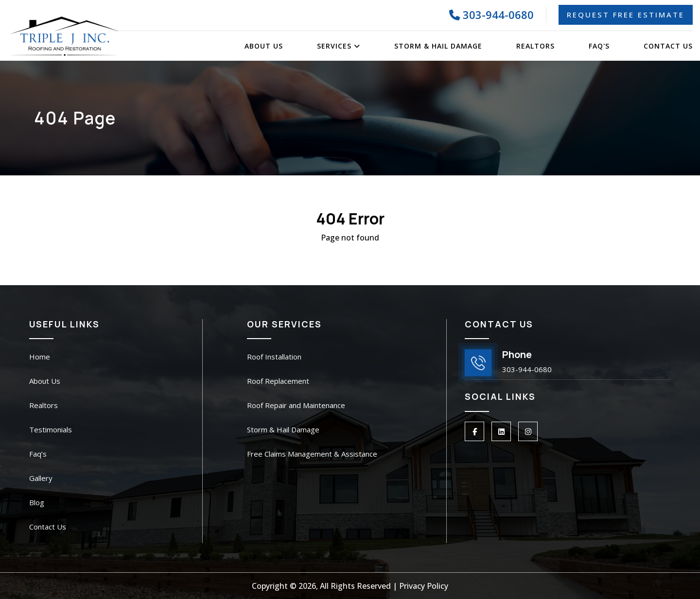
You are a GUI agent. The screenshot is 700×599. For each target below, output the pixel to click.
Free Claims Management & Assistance (312, 454)
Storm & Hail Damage (438, 46)
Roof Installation (274, 357)
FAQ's (599, 46)
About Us (264, 46)
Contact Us (668, 46)
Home (40, 357)
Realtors (535, 46)
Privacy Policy (424, 586)
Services (339, 46)
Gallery (41, 478)
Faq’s (38, 454)
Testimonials (51, 429)
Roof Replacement (278, 381)
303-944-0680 (491, 15)
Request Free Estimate (626, 15)
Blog (37, 502)
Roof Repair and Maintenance (296, 405)
